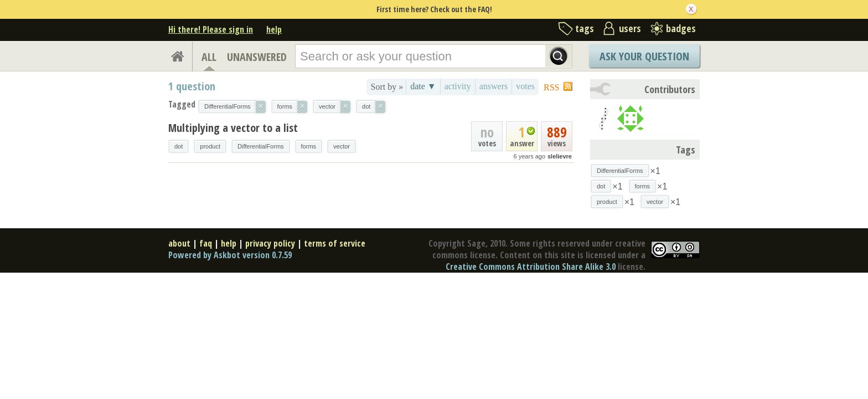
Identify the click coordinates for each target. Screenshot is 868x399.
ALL (209, 57)
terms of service (335, 243)
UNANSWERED (257, 57)
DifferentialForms (261, 146)
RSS (551, 87)
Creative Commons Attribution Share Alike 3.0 (531, 267)
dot (179, 146)
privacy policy (270, 243)
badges (681, 28)
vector (342, 146)
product (210, 146)
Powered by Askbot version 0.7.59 (230, 255)
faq (206, 243)
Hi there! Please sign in (211, 29)
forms (309, 146)
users (630, 28)
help (274, 29)
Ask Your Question (644, 56)
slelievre (560, 156)
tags (585, 28)
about (179, 243)
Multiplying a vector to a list (233, 128)
